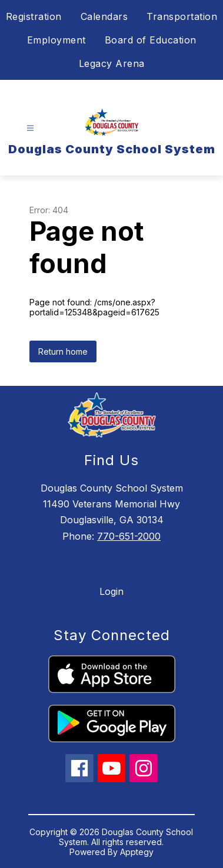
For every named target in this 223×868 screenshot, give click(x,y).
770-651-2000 (129, 536)
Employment (56, 40)
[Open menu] (30, 128)
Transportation (182, 16)
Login (111, 591)
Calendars (104, 16)
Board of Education (151, 40)
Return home (63, 351)
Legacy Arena (112, 63)
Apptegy (137, 852)
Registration (34, 16)
